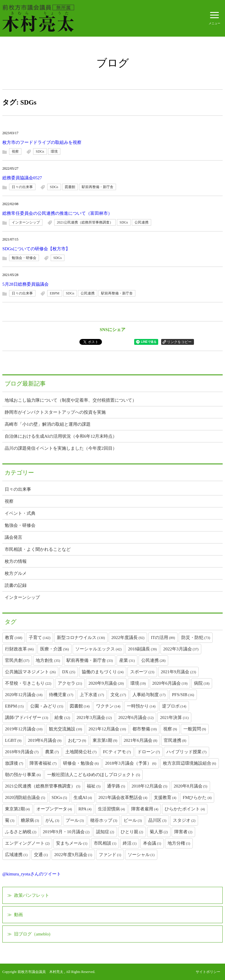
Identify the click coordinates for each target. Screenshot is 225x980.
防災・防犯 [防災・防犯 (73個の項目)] (196, 638)
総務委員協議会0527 (22, 178)
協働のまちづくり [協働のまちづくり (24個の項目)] (103, 672)
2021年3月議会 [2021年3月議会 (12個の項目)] (94, 717)
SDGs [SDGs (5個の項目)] (59, 797)
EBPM (55, 293)
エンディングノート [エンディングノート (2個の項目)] (27, 843)
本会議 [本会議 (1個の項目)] (152, 843)
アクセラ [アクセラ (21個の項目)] (70, 683)
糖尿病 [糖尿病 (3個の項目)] (30, 820)
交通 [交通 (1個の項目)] (41, 855)
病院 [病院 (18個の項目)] (202, 683)
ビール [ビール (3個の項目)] (133, 820)
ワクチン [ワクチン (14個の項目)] (108, 706)
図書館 (70, 187)
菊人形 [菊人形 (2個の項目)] (159, 832)
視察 (15, 151)
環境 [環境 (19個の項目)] (138, 683)
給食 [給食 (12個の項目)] (62, 717)
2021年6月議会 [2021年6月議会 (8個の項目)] (140, 740)
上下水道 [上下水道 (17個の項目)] (92, 695)
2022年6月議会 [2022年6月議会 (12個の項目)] (136, 717)
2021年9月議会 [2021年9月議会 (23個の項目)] (179, 672)
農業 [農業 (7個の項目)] (52, 752)
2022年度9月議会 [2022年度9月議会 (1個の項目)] (73, 855)
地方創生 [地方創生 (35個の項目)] (48, 660)
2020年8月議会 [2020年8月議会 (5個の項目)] (191, 786)
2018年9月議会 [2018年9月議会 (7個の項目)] (22, 752)
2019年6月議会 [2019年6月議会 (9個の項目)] (45, 740)
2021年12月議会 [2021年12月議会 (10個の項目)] (107, 729)
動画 (18, 915)
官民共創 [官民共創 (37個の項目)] (17, 660)
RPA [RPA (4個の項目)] (85, 809)
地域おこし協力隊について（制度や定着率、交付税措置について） (71, 400)
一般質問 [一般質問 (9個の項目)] (195, 729)
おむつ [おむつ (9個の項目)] (77, 740)
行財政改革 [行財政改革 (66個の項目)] (19, 649)
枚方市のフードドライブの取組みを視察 (42, 142)
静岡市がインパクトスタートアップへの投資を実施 (55, 412)
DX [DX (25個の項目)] (69, 672)
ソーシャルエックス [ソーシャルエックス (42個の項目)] (98, 649)
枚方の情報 (16, 561)
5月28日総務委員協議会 (25, 284)
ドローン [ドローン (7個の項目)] (149, 752)
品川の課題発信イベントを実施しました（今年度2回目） (61, 448)
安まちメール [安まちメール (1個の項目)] (72, 843)
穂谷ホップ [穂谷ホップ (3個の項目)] (104, 820)
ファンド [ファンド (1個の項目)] (110, 855)
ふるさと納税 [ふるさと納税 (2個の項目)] (21, 832)
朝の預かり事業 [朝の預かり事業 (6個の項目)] (23, 775)
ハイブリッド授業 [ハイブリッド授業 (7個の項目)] (186, 752)
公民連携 (142, 222)
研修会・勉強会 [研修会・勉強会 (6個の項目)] (81, 763)
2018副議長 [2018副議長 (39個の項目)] (142, 649)
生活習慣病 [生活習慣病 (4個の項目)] (111, 809)
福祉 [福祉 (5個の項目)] (94, 786)
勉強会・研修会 (24, 258)
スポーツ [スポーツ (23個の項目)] (142, 672)
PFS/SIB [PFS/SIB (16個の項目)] (183, 695)
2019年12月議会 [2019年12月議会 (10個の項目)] (24, 729)
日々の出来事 (22, 187)
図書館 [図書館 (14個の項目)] (80, 706)
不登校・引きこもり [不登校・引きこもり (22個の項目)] (28, 683)
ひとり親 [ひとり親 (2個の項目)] (132, 832)
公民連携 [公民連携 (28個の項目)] (153, 660)
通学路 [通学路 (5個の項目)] (116, 786)
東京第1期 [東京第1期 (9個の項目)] (105, 740)
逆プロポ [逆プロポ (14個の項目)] (174, 706)
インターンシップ (26, 222)
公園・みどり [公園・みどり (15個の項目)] (47, 706)
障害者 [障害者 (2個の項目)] (183, 832)
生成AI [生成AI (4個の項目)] (83, 797)
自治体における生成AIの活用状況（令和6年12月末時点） (61, 436)
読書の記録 (16, 585)
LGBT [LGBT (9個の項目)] (13, 740)
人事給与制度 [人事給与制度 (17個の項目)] (149, 695)
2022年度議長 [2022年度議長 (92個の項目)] (128, 638)
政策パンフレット (32, 895)
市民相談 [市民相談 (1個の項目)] (105, 843)
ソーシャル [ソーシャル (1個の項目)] (141, 855)
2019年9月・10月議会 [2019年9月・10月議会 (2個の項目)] (66, 832)
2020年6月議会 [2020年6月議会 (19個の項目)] (170, 683)
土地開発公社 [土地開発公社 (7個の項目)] (81, 752)
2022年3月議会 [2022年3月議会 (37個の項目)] (181, 649)
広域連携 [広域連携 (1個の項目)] (16, 855)
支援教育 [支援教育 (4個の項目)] (165, 797)
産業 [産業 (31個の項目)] (127, 660)
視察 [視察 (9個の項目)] (170, 729)
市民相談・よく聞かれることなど (38, 549)
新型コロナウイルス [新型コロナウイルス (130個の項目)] (81, 638)
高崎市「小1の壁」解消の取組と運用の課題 (48, 424)
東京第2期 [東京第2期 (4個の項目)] (17, 809)
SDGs (40, 151)
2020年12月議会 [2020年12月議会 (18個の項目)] (24, 695)
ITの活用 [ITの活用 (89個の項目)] (163, 638)
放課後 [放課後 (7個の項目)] (14, 763)
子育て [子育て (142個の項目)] (40, 638)
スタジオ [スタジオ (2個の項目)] (184, 820)
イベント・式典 (20, 513)
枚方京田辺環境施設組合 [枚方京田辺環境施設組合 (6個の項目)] (190, 763)
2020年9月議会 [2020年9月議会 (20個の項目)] (106, 683)
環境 (54, 151)
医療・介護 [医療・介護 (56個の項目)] (54, 649)
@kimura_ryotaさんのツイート (32, 874)
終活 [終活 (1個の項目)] (130, 843)
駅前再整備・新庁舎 (98, 187)
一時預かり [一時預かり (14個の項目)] (141, 706)
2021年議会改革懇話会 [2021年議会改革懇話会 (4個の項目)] (123, 797)
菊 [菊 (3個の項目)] (10, 820)
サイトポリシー (208, 972)
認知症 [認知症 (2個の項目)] (105, 832)
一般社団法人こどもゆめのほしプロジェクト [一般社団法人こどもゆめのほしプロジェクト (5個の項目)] (94, 775)
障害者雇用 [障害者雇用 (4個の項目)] (145, 809)
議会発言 (13, 537)
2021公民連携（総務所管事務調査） (85, 222)
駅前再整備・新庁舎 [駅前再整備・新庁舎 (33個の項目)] (90, 660)
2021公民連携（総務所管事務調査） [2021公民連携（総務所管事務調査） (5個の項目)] (43, 786)
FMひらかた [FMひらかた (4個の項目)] (197, 797)
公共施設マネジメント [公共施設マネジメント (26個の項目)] (30, 672)
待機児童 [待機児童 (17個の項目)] (61, 695)
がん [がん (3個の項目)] (52, 820)
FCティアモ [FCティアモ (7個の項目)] (117, 752)
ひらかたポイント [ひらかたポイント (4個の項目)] (185, 809)
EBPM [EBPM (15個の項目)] (14, 706)
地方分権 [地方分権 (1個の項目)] (179, 843)
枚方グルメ (16, 573)
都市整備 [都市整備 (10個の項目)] (145, 729)
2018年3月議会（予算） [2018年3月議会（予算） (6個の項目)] (131, 763)
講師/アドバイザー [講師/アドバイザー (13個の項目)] (27, 717)
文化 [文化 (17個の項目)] (118, 695)
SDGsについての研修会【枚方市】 (36, 249)
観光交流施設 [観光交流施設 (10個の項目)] (65, 729)
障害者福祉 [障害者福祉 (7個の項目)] (43, 763)
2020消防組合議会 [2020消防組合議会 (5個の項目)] (25, 797)
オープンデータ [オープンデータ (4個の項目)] (54, 809)
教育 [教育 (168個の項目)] (14, 638)
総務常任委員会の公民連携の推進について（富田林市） (57, 213)
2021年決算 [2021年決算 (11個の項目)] (174, 717)
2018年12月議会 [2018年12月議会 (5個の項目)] (149, 786)
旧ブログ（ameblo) (32, 934)
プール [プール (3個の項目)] (75, 820)
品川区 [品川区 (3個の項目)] (157, 820)
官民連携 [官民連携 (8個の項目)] (175, 740)
